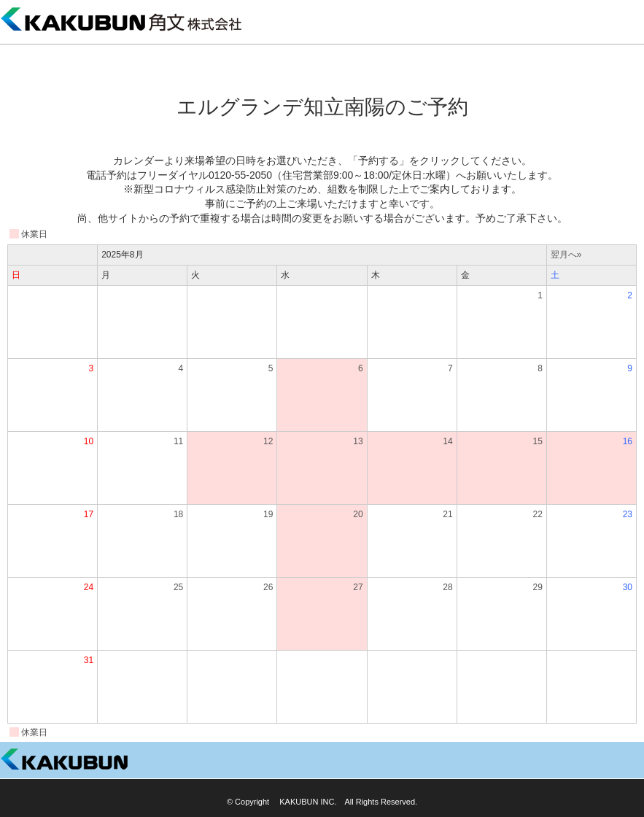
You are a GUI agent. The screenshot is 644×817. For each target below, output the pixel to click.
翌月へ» (566, 255)
